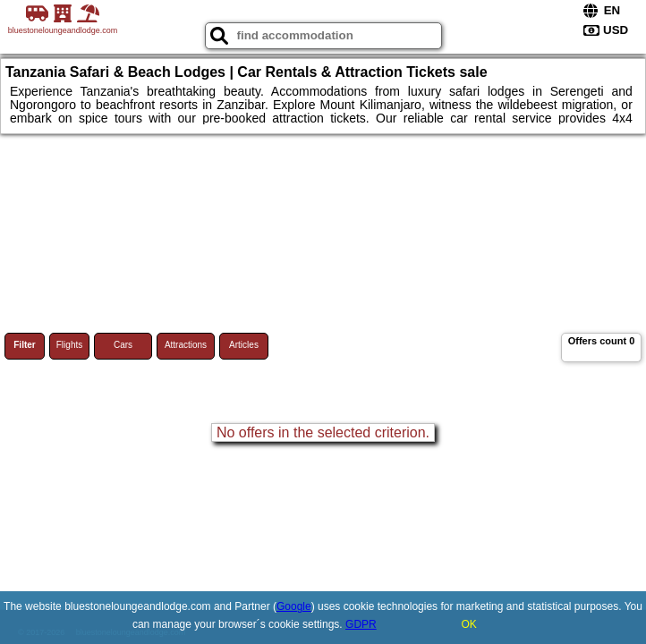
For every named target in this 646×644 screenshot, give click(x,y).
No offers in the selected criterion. (323, 432)
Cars (123, 345)
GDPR (361, 624)
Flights (69, 345)
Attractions (186, 345)
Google (294, 606)
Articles (244, 345)
